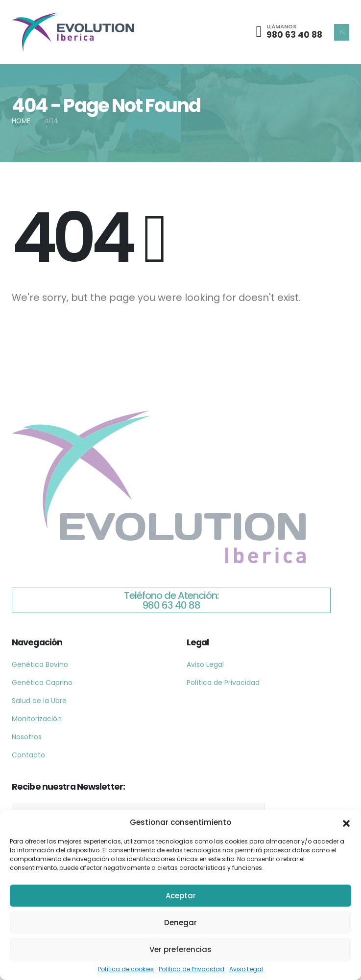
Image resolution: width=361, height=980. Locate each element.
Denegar (180, 923)
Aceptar (181, 896)
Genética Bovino (40, 664)
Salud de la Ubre (39, 701)
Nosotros (27, 737)
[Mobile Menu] (342, 32)
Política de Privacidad (192, 969)
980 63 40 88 (294, 35)
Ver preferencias (180, 949)
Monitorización (37, 719)
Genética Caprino (42, 683)
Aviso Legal (246, 969)
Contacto (28, 755)
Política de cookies (126, 969)
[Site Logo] (73, 32)
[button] (346, 822)
